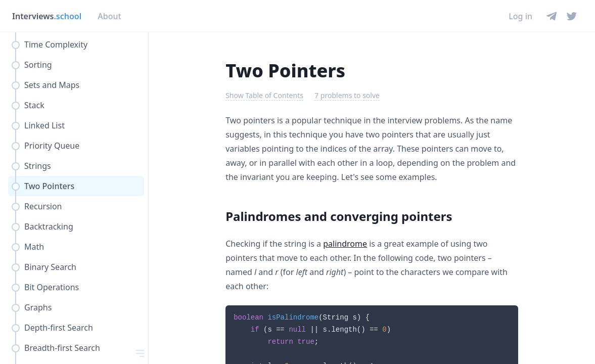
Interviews (47, 16)
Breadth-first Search (62, 348)
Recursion (43, 206)
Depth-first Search (59, 328)
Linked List (44, 125)
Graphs (38, 307)
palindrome (345, 244)
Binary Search (50, 267)
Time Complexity (56, 44)
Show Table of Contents (264, 95)
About (109, 16)
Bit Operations (52, 287)
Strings (38, 166)
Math (34, 247)
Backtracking (49, 226)
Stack (34, 105)
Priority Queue (52, 146)
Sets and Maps (52, 85)
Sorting (38, 65)
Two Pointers (49, 186)
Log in (520, 16)
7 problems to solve (347, 95)
